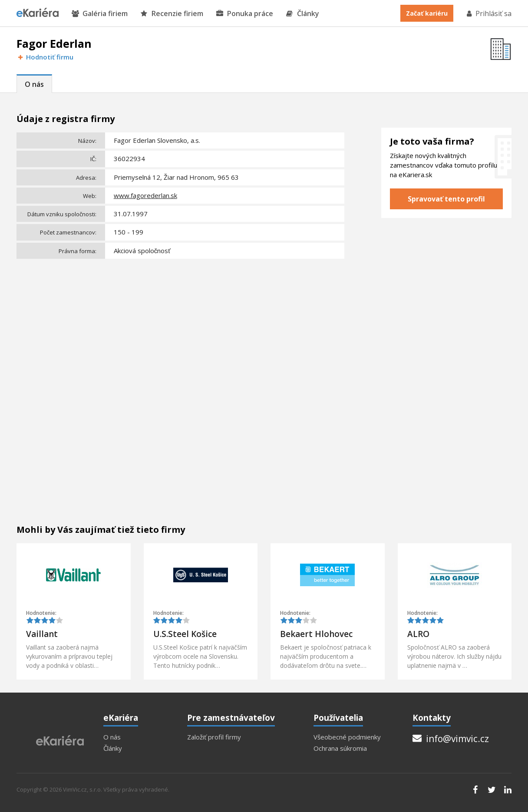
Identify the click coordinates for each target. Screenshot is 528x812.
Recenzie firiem (172, 14)
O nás (34, 84)
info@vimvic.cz (451, 739)
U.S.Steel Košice (185, 634)
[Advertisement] (180, 327)
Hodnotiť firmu (45, 57)
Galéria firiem (100, 14)
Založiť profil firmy (214, 737)
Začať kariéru (427, 13)
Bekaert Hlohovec (316, 634)
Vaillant (42, 634)
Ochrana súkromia (340, 748)
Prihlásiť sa (488, 13)
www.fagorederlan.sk (145, 195)
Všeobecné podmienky (347, 737)
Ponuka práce (245, 14)
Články (303, 14)
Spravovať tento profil (446, 199)
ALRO (418, 634)
